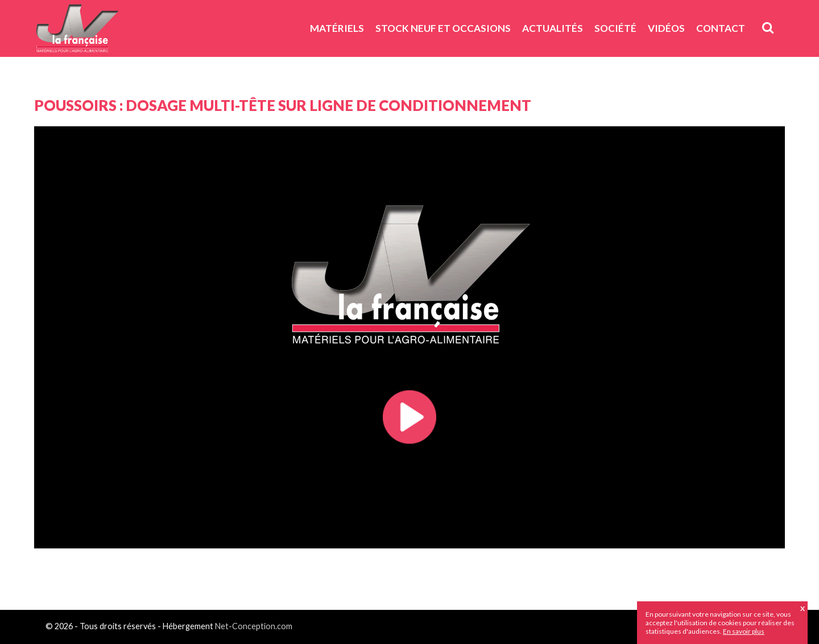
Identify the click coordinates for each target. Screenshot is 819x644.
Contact (721, 28)
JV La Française (77, 32)
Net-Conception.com (254, 626)
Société (615, 28)
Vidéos (666, 28)
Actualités (553, 28)
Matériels (337, 28)
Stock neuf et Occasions (443, 28)
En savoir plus (744, 631)
